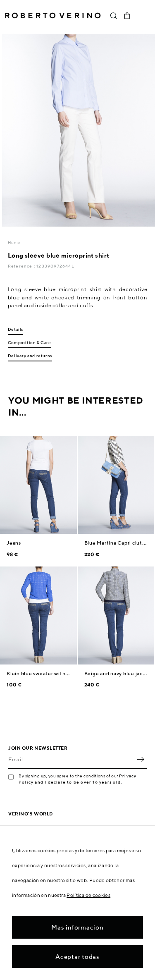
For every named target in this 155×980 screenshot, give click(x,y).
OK (141, 760)
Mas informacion (77, 927)
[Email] (71, 760)
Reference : (22, 266)
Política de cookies (88, 895)
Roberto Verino (53, 16)
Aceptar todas (77, 957)
